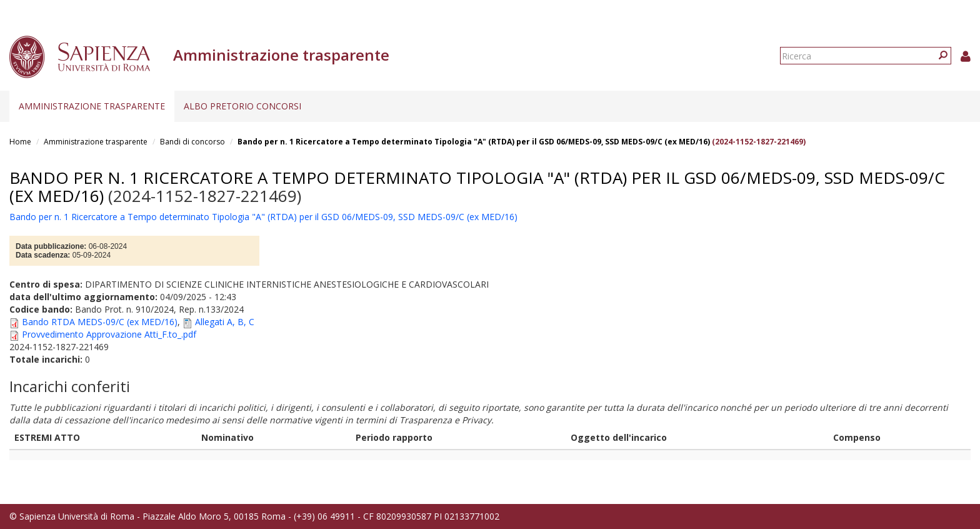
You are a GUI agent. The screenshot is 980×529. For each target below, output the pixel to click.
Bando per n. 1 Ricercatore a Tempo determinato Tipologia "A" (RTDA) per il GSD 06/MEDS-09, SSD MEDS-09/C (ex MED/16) (474, 142)
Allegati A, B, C (225, 322)
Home (20, 142)
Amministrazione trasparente (92, 106)
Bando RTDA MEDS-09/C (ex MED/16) (100, 322)
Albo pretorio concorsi (242, 106)
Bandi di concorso (192, 142)
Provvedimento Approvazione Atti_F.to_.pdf (109, 334)
